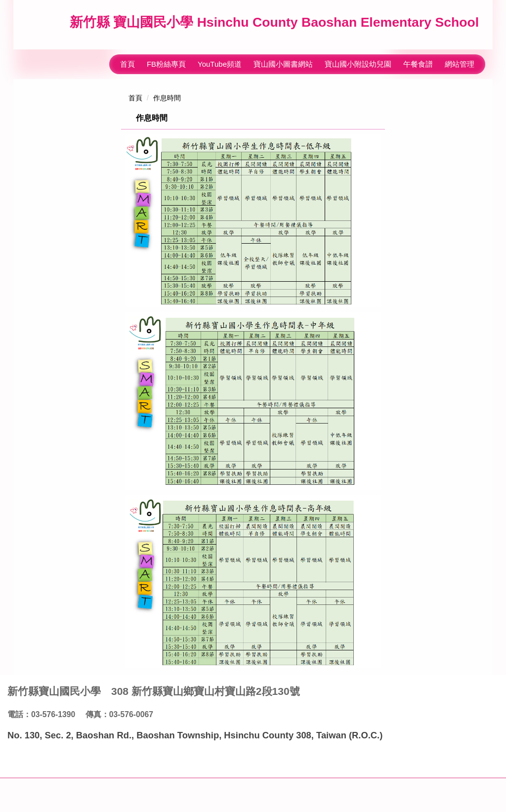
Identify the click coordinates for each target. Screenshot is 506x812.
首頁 (127, 58)
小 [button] (338, 136)
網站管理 (460, 58)
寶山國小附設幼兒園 (358, 58)
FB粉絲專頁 (166, 58)
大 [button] (377, 136)
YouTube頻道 (220, 58)
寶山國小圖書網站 (283, 58)
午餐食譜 (418, 58)
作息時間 (167, 91)
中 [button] (357, 136)
